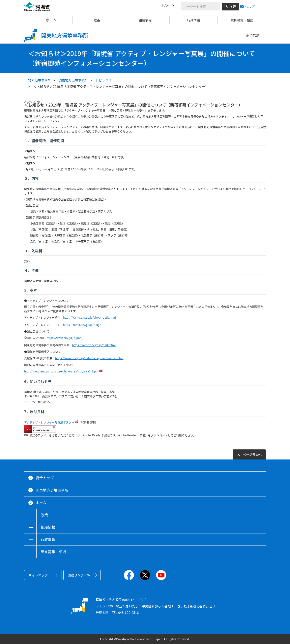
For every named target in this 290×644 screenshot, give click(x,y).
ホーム (49, 20)
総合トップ (45, 478)
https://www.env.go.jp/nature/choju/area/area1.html (89, 358)
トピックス (104, 80)
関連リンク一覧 (79, 575)
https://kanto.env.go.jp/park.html (94, 345)
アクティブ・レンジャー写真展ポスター (49, 422)
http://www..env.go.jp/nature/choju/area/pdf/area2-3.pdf (61, 371)
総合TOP (253, 35)
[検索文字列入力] (201, 6)
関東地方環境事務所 (73, 80)
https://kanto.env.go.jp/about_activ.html (89, 317)
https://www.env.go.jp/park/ (65, 338)
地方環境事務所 (39, 80)
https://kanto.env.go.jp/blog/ (82, 325)
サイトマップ (38, 575)
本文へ (166, 6)
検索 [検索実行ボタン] (233, 6)
